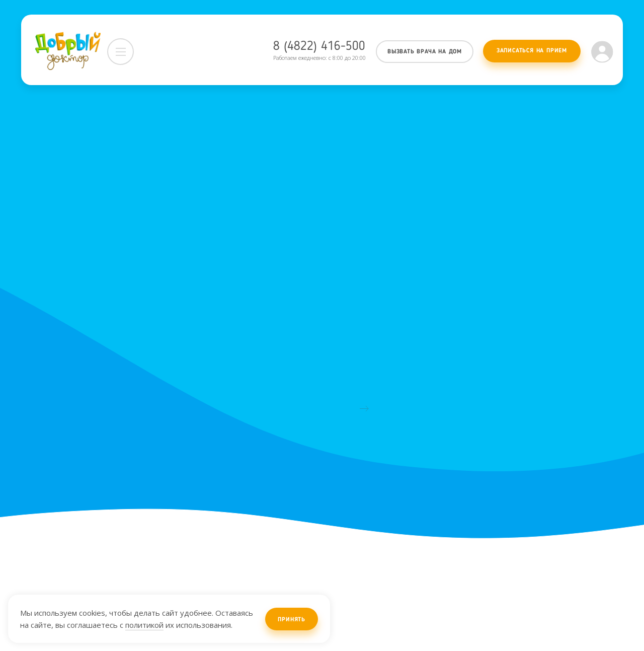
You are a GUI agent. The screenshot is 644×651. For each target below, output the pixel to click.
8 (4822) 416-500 (319, 47)
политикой (144, 625)
